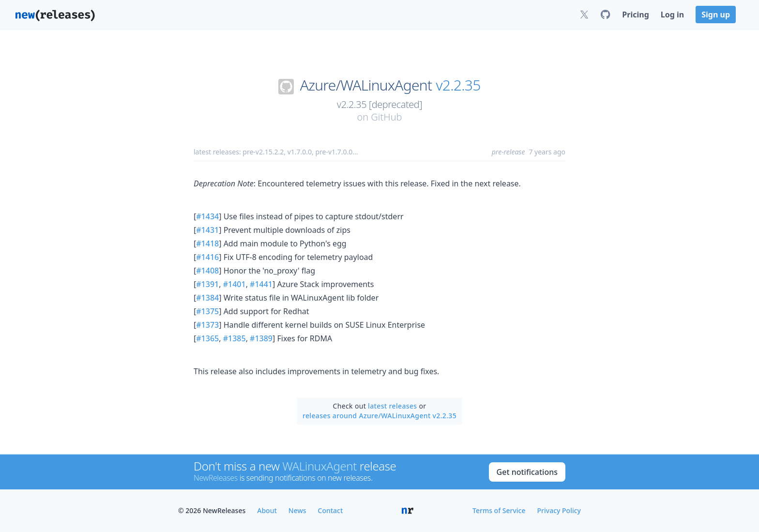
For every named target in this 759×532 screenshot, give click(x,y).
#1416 (207, 257)
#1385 (235, 338)
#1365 (207, 338)
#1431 (207, 230)
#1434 (207, 216)
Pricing (635, 15)
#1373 (207, 325)
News (297, 510)
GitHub (386, 117)
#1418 (207, 243)
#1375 (207, 311)
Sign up (716, 15)
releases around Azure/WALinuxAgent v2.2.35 (379, 416)
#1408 (207, 271)
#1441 (261, 284)
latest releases (392, 406)
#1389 (261, 338)
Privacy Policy (559, 510)
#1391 (207, 284)
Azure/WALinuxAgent (366, 85)
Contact (331, 510)
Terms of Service (499, 510)
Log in (672, 15)
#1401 (235, 284)
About (267, 510)
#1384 (207, 298)
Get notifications (527, 472)
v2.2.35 (458, 85)
